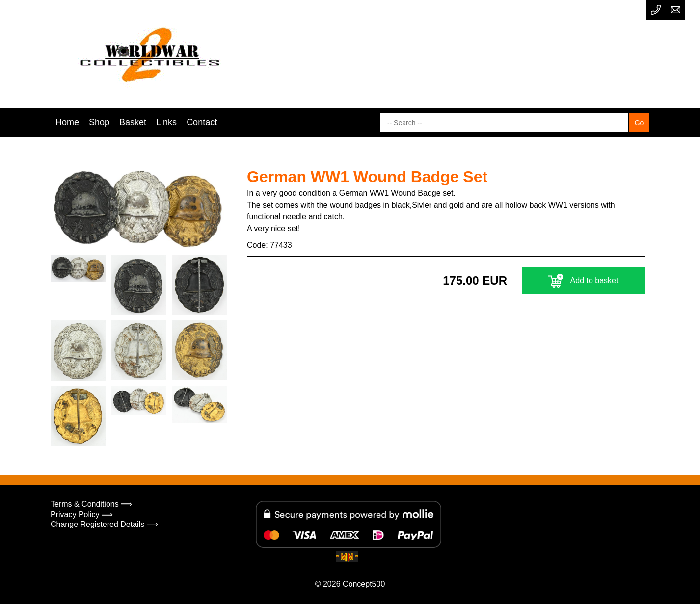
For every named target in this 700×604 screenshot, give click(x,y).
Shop (99, 122)
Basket (133, 122)
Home (67, 122)
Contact (202, 122)
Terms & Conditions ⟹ (91, 504)
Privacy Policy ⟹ (82, 514)
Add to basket (583, 281)
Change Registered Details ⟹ (104, 524)
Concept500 (364, 584)
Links (166, 122)
